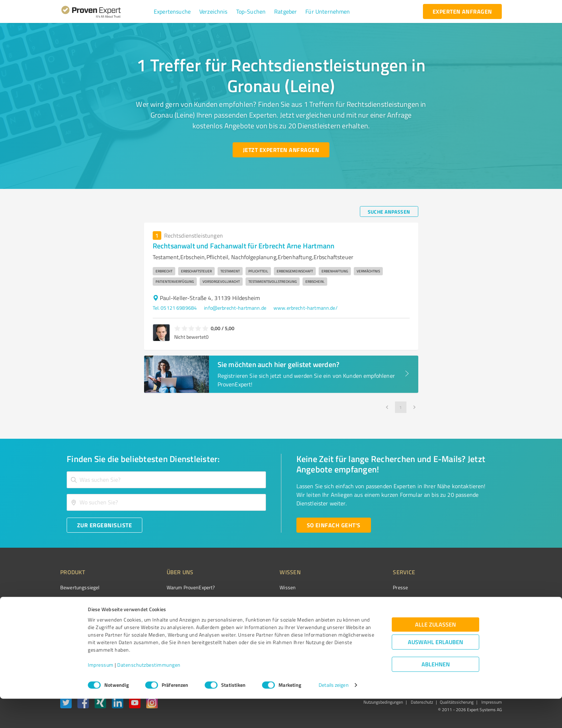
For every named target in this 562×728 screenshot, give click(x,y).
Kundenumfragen (79, 600)
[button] (172, 11)
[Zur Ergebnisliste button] (104, 525)
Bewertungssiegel (80, 587)
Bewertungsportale (274, 613)
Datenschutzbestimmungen (149, 694)
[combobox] (166, 480)
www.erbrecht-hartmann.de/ (306, 308)
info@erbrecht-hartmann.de (235, 308)
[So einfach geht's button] (334, 525)
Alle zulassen (435, 654)
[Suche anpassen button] (389, 211)
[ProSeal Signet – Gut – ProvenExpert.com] (475, 601)
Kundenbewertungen (275, 625)
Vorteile (68, 613)
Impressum (101, 694)
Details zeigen (334, 715)
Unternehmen (168, 600)
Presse (360, 587)
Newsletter (365, 600)
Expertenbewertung (374, 625)
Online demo (366, 613)
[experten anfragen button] (462, 11)
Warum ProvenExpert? (177, 587)
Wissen (261, 587)
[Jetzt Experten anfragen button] (281, 150)
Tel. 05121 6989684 (175, 308)
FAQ (257, 600)
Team (159, 613)
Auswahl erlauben (435, 672)
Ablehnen (436, 694)
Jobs (158, 625)
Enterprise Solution (81, 625)
